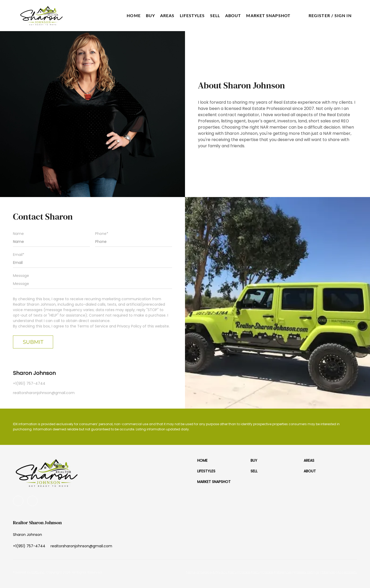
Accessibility (347, 572)
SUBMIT (33, 342)
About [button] (233, 15)
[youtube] (18, 501)
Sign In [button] (343, 15)
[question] (93, 284)
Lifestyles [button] (192, 15)
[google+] (32, 501)
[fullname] (51, 242)
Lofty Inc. (38, 572)
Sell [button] (215, 15)
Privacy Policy (129, 326)
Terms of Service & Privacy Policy (211, 572)
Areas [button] (167, 15)
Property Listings (307, 572)
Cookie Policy (250, 572)
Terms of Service (93, 326)
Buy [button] (150, 15)
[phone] (134, 242)
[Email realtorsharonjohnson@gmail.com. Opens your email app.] (81, 546)
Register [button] (319, 15)
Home (134, 15)
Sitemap (328, 572)
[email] (93, 263)
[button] (41, 16)
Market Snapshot (268, 15)
